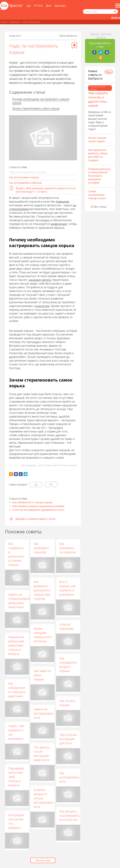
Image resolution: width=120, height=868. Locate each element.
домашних (62, 201)
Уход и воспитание (31, 22)
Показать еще (43, 860)
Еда (29, 6)
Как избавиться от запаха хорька (32, 502)
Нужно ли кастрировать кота (44, 713)
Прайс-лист (106, 34)
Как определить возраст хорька (68, 665)
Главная (4, 22)
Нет (51, 484)
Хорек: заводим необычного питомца (43, 635)
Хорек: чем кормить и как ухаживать (16, 732)
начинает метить (40, 280)
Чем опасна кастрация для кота (68, 739)
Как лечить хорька (67, 703)
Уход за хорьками (66, 626)
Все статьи (100, 207)
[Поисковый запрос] (100, 12)
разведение (59, 224)
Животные (15, 22)
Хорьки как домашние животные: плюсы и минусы (16, 645)
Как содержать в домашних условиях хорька (16, 554)
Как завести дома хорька (42, 675)
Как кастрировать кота (69, 777)
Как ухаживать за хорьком (68, 548)
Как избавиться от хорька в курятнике (17, 690)
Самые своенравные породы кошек (97, 195)
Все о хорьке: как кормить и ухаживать (67, 588)
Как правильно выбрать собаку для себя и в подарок (98, 155)
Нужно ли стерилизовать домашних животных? (19, 601)
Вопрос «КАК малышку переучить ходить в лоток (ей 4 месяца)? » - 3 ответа (46, 190)
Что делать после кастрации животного (42, 754)
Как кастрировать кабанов (25, 183)
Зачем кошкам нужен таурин (97, 139)
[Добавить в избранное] (74, 45)
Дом (49, 6)
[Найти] (115, 12)
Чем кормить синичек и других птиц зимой (98, 99)
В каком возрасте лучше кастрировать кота (44, 798)
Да (36, 484)
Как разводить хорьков (41, 548)
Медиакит (95, 34)
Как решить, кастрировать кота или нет (69, 815)
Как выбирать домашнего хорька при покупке (42, 590)
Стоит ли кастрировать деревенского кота (38, 510)
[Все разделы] (118, 6)
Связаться (101, 37)
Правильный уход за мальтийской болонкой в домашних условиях (99, 176)
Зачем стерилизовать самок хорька (36, 108)
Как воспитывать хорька (24, 177)
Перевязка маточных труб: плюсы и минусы (16, 777)
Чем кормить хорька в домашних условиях (38, 506)
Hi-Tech (38, 6)
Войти (116, 18)
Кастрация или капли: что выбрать (16, 821)
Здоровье (60, 6)
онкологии (42, 306)
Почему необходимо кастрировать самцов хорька (41, 101)
